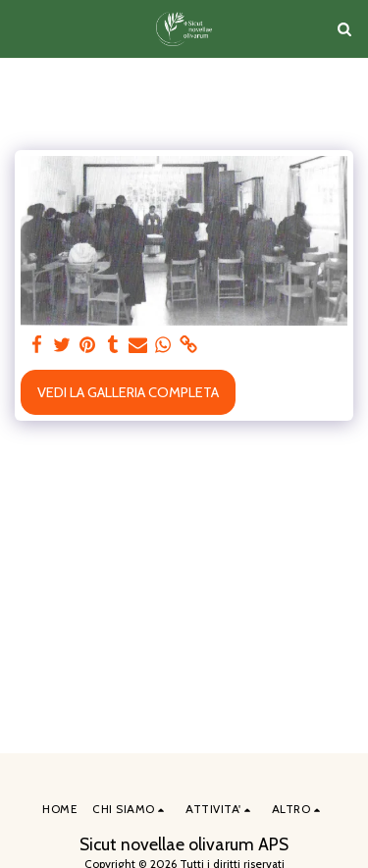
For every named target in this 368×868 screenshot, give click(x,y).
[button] (22, 28)
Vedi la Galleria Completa (128, 392)
